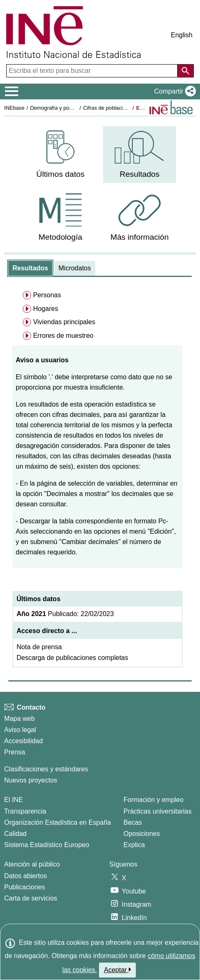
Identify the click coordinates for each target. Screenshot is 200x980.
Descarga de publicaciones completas (72, 658)
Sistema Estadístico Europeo (47, 845)
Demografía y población (58, 108)
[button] (173, 91)
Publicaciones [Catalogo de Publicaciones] (25, 887)
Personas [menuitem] (47, 295)
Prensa (15, 752)
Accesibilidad (23, 741)
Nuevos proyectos (31, 780)
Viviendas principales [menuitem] (64, 322)
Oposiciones (142, 834)
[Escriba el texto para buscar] (93, 71)
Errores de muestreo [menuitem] (63, 336)
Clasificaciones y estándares (46, 769)
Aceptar (117, 970)
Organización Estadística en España (58, 822)
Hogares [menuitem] (46, 309)
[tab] (30, 268)
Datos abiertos (25, 876)
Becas (133, 822)
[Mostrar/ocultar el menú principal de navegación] (12, 91)
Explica (134, 845)
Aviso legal (20, 730)
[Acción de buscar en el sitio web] (186, 71)
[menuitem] (60, 155)
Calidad (15, 834)
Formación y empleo (153, 800)
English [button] (182, 35)
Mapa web (19, 719)
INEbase (14, 108)
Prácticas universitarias (158, 811)
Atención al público (32, 864)
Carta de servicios (31, 898)
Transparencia (25, 811)
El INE (13, 800)
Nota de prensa (39, 647)
